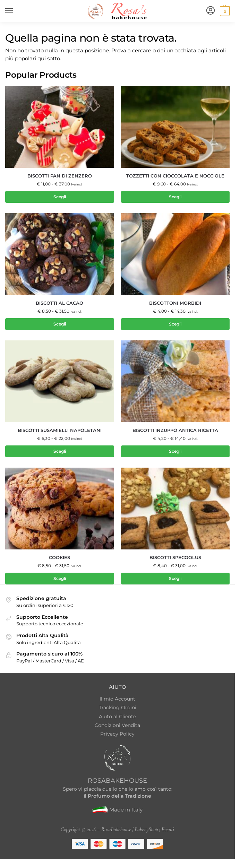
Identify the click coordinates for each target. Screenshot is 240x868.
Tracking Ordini (118, 708)
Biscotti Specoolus (175, 558)
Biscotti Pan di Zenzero (60, 176)
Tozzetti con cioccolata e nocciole (175, 176)
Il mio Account (117, 699)
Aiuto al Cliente (117, 717)
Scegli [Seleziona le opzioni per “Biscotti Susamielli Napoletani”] (60, 452)
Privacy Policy (117, 734)
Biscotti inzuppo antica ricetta (175, 430)
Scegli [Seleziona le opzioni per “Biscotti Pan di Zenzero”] (60, 197)
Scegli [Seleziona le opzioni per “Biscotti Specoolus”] (175, 579)
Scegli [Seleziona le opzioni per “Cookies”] (60, 579)
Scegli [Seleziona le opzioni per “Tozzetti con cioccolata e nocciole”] (175, 197)
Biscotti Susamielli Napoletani (60, 430)
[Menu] (16, 11)
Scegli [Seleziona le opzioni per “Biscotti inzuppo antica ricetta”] (175, 452)
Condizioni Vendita (117, 726)
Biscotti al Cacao (59, 303)
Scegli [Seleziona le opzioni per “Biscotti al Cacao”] (60, 324)
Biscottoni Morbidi (175, 303)
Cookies (59, 558)
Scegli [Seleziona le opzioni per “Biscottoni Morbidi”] (175, 324)
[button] (224, 11)
